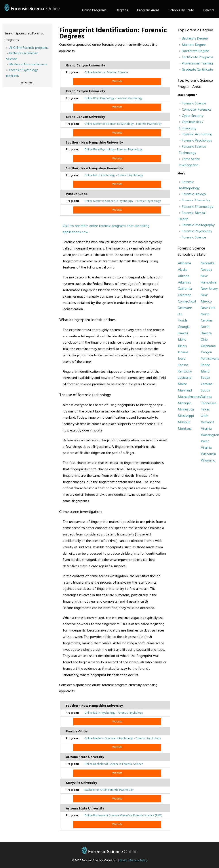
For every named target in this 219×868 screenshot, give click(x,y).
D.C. (181, 314)
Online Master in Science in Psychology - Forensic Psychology (123, 201)
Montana (185, 429)
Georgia (184, 327)
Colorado (185, 295)
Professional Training (197, 63)
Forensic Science (194, 103)
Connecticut (187, 301)
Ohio (204, 340)
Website (117, 81)
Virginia (206, 429)
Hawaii (183, 333)
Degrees (122, 10)
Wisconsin (208, 454)
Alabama (184, 263)
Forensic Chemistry (196, 200)
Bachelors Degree (195, 38)
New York (208, 308)
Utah (205, 416)
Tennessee (209, 403)
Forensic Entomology (198, 207)
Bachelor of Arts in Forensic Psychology (109, 790)
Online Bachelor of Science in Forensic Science (114, 764)
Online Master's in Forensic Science (106, 72)
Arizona (184, 276)
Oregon (206, 352)
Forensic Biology (194, 194)
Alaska (183, 270)
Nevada (207, 270)
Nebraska (208, 263)
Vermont (208, 422)
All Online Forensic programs (29, 48)
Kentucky (185, 371)
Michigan (185, 403)
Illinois (182, 346)
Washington (210, 435)
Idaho (182, 340)
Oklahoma (208, 346)
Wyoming (208, 460)
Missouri (184, 422)
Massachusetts (189, 397)
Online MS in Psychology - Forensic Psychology (114, 175)
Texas (205, 409)
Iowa (182, 359)
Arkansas (185, 282)
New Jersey (209, 289)
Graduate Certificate (197, 70)
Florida (183, 320)
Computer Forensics (197, 110)
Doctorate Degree (195, 51)
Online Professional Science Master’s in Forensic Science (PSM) (123, 815)
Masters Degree (194, 45)
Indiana (183, 352)
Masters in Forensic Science (28, 64)
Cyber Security (193, 116)
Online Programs (94, 10)
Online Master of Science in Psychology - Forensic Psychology (123, 124)
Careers (209, 10)
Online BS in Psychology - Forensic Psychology (113, 98)
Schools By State (181, 10)
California (185, 289)
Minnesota (186, 409)
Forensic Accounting (197, 134)
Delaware (185, 308)
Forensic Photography (198, 225)
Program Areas (148, 10)
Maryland (185, 390)
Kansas (183, 365)
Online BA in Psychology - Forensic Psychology (113, 149)
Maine (182, 384)
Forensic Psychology (197, 140)
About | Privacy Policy (133, 860)
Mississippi (186, 416)
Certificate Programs (198, 57)
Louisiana (185, 378)
